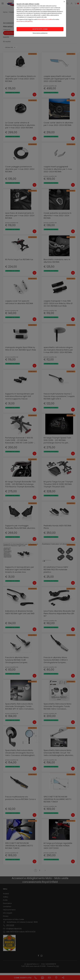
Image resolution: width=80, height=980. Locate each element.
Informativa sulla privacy (25, 21)
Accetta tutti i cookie (40, 29)
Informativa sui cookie (45, 19)
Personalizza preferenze (40, 33)
